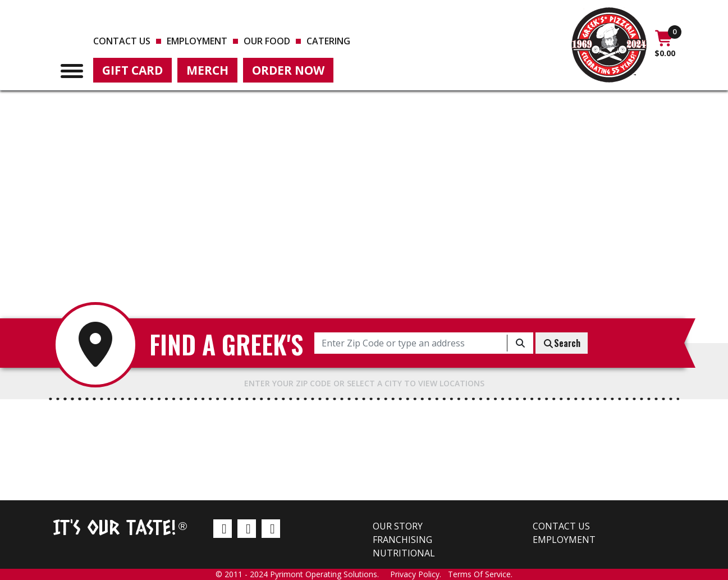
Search (562, 343)
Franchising (402, 540)
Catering (328, 41)
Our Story (398, 526)
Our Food (267, 41)
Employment (197, 41)
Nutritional (404, 553)
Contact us (122, 41)
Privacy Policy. (419, 574)
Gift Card (132, 70)
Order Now (288, 70)
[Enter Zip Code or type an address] (411, 343)
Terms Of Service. (480, 574)
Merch (207, 70)
